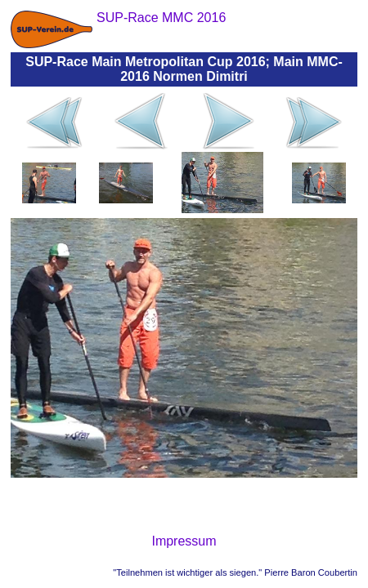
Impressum (184, 541)
